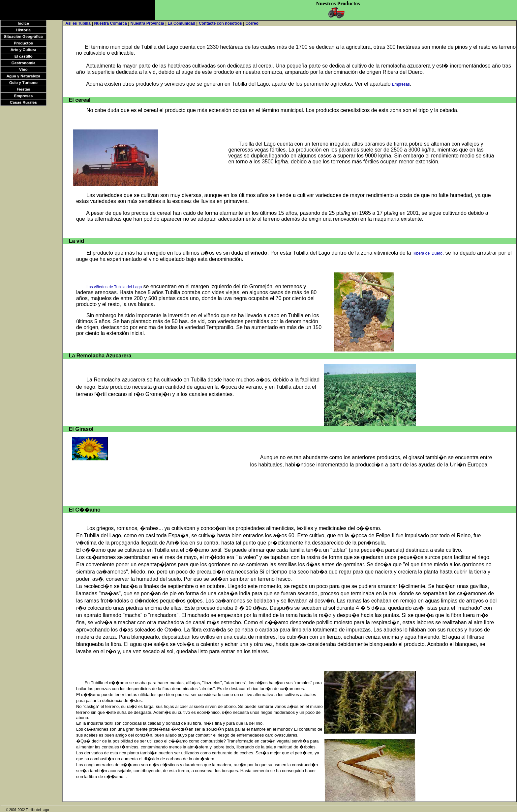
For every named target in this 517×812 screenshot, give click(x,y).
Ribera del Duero (427, 253)
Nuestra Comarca (110, 23)
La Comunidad (182, 23)
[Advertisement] (77, 10)
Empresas (401, 84)
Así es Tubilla (78, 23)
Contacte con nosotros (220, 23)
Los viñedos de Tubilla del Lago (114, 287)
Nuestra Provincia (147, 23)
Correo (252, 23)
